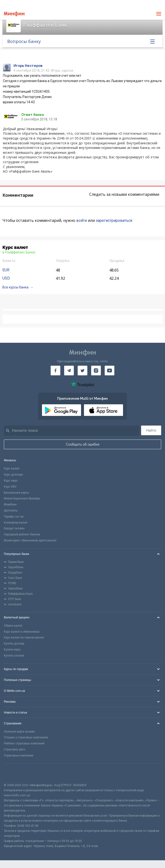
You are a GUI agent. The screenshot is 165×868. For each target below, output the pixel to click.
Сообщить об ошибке (83, 444)
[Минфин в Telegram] (69, 371)
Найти (151, 430)
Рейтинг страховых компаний (24, 743)
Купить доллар (14, 644)
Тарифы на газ (14, 517)
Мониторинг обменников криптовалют (30, 540)
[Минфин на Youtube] (110, 371)
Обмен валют (13, 626)
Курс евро (11, 481)
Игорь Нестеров (28, 66)
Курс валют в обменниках (22, 632)
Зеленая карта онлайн (19, 732)
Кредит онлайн (14, 528)
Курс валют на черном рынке (24, 637)
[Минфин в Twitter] (82, 371)
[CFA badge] (15, 773)
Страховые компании (19, 756)
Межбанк (10, 504)
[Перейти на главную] (14, 14)
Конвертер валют (16, 523)
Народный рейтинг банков (22, 534)
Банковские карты (16, 493)
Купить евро (12, 650)
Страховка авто (14, 749)
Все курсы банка (15, 287)
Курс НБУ (10, 487)
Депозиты (11, 511)
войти (82, 220)
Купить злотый (14, 656)
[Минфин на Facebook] (55, 371)
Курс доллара (13, 475)
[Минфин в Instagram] (96, 371)
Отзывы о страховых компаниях (26, 737)
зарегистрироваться (114, 220)
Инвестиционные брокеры (22, 498)
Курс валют (12, 469)
